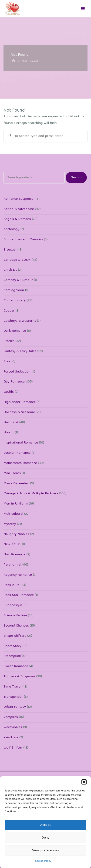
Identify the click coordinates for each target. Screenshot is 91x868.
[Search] (10, 136)
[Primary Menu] (83, 9)
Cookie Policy (43, 861)
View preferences (45, 851)
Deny (45, 838)
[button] (84, 782)
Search (76, 178)
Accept (45, 825)
